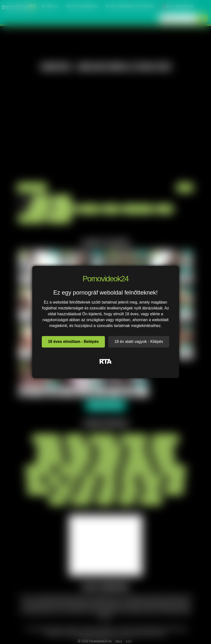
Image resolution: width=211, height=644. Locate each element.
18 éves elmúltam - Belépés (73, 342)
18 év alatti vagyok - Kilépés (139, 342)
